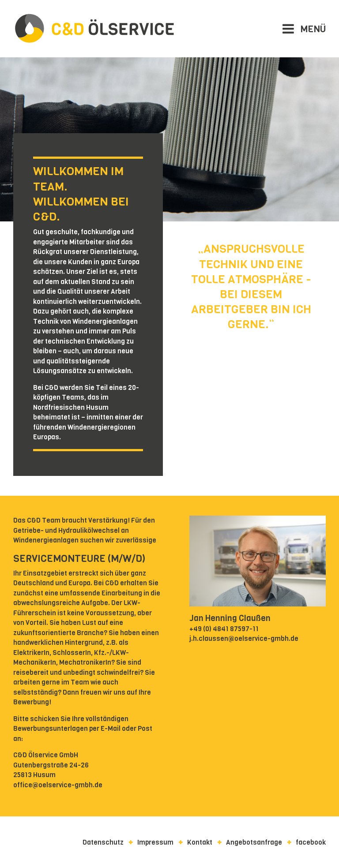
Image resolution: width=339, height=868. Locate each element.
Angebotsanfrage (254, 842)
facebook (311, 842)
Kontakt (200, 842)
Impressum (155, 842)
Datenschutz (103, 842)
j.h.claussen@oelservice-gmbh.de (244, 639)
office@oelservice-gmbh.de (58, 785)
